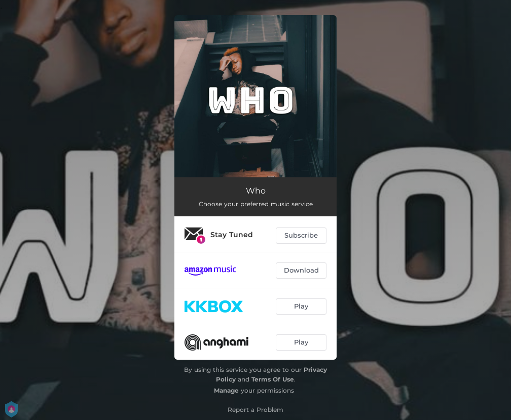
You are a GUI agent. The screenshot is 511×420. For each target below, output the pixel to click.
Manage (226, 390)
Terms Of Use (273, 379)
